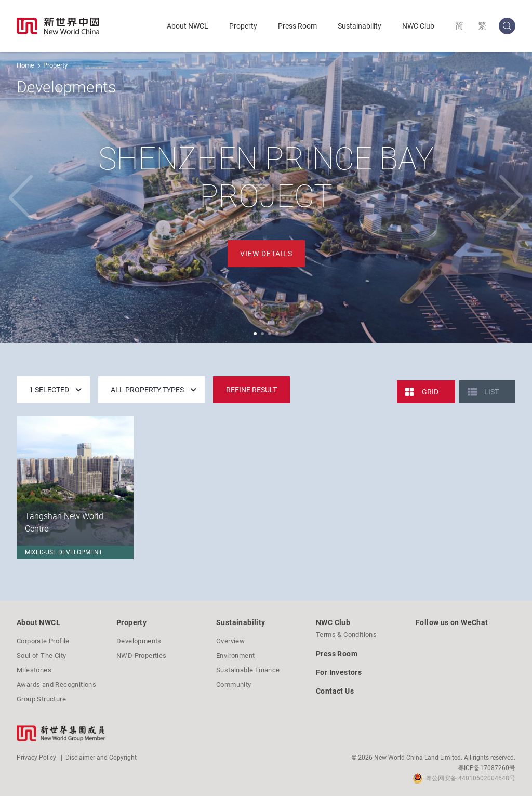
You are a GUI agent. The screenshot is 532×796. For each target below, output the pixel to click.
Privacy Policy (36, 758)
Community (234, 685)
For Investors (339, 672)
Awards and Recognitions (56, 685)
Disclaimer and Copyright (101, 758)
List (491, 392)
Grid (430, 392)
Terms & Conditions (346, 635)
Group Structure (41, 699)
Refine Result (251, 390)
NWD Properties (142, 655)
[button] (255, 334)
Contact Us (335, 691)
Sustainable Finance (248, 670)
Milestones (34, 670)
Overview (230, 641)
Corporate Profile (43, 641)
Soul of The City (41, 655)
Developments (139, 641)
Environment (235, 655)
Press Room (297, 26)
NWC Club (418, 26)
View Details (266, 254)
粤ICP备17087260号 (487, 768)
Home (25, 65)
